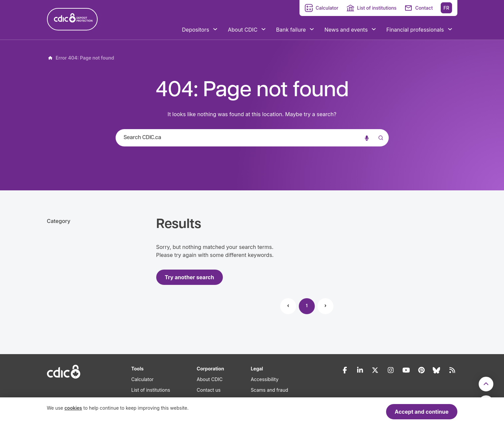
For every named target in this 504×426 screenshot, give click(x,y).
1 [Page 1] (307, 306)
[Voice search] (367, 138)
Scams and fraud (269, 390)
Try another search (190, 277)
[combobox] (252, 138)
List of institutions (377, 8)
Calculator (327, 8)
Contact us (209, 390)
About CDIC (210, 379)
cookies (73, 408)
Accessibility (265, 379)
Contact (424, 8)
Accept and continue (422, 412)
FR (446, 8)
